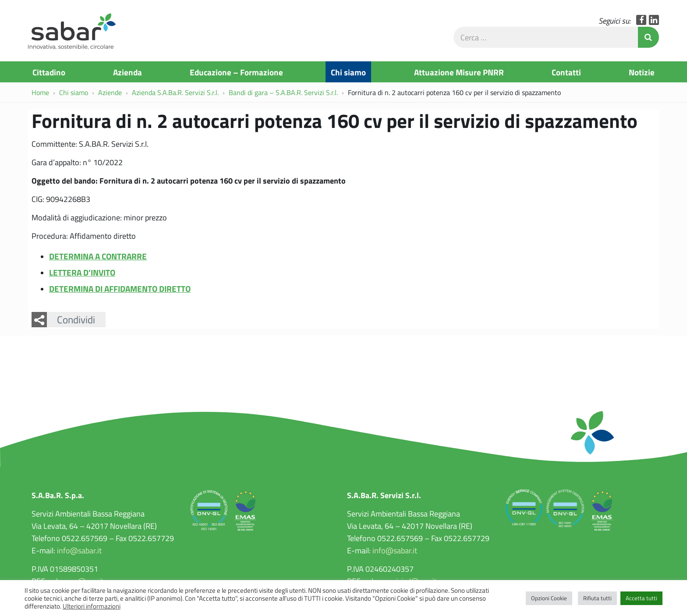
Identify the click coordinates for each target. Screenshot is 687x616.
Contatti (566, 72)
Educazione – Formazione (236, 72)
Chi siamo (348, 72)
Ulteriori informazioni (92, 606)
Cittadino (49, 72)
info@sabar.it (79, 550)
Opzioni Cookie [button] (549, 598)
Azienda (127, 72)
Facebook (641, 20)
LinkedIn (654, 20)
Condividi (76, 319)
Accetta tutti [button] (641, 598)
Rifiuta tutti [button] (597, 598)
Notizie (642, 72)
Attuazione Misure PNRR (459, 72)
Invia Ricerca (648, 37)
